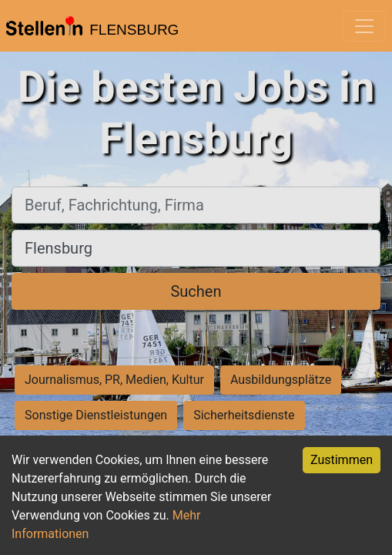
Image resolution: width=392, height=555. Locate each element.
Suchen (196, 291)
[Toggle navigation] (364, 26)
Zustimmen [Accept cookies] (342, 460)
